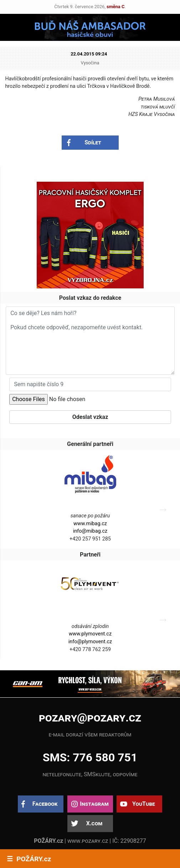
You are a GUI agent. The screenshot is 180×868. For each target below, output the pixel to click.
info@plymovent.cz (90, 642)
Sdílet (93, 142)
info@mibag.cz (90, 531)
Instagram (94, 804)
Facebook (45, 804)
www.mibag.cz (90, 524)
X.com (94, 823)
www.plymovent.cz (90, 634)
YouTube (144, 804)
